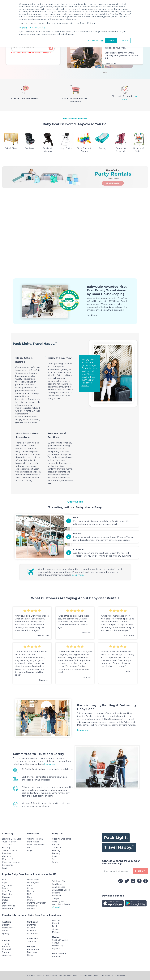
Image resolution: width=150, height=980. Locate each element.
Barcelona (32, 952)
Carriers (56, 856)
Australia (7, 922)
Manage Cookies (119, 976)
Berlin (30, 955)
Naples (30, 891)
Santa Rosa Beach (61, 890)
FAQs (5, 868)
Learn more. (111, 63)
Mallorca (56, 932)
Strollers (56, 845)
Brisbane (6, 925)
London (56, 920)
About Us (7, 856)
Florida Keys (33, 880)
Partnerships (33, 842)
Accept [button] (111, 41)
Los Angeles (33, 883)
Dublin (55, 926)
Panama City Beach (37, 903)
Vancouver (7, 955)
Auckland (57, 956)
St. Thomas (32, 934)
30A (4, 880)
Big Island (7, 885)
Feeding (56, 850)
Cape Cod (7, 891)
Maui (29, 885)
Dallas (5, 900)
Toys (54, 859)
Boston (6, 888)
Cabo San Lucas (60, 940)
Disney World (9, 906)
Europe (31, 946)
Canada (6, 941)
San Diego (57, 884)
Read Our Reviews (11, 862)
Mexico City (58, 946)
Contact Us (7, 865)
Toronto (6, 952)
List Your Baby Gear (12, 839)
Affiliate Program (35, 839)
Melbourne (7, 928)
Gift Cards (7, 845)
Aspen (5, 883)
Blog (29, 850)
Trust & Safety (9, 842)
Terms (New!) (105, 976)
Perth (5, 931)
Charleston (7, 894)
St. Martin (32, 931)
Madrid (55, 923)
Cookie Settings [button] (96, 41)
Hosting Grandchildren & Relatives (10, 850)
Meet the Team (10, 859)
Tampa (55, 899)
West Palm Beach (61, 904)
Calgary (6, 944)
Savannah (57, 896)
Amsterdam (33, 949)
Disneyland (7, 909)
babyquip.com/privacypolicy (32, 27)
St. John (31, 928)
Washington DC (60, 901)
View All (56, 907)
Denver (6, 903)
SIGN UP (140, 871)
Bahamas (32, 925)
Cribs (54, 842)
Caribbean (33, 922)
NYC (29, 894)
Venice (55, 929)
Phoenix (31, 909)
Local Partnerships (36, 845)
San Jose (31, 941)
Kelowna (6, 946)
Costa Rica (33, 939)
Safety (55, 862)
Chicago (6, 897)
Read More (92, 315)
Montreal (6, 949)
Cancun (56, 943)
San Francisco (59, 887)
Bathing (56, 853)
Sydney (6, 934)
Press (30, 848)
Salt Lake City (59, 881)
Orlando (31, 900)
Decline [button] (125, 41)
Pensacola (32, 906)
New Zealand (59, 954)
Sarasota (56, 893)
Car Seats (57, 848)
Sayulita (56, 949)
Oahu (30, 897)
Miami (30, 888)
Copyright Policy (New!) (89, 976)
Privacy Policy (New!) (69, 976)
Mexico (56, 937)
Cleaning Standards (61, 839)
